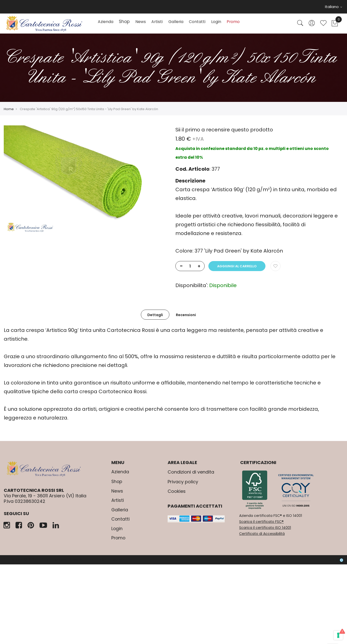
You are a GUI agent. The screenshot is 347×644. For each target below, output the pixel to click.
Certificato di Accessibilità (262, 537)
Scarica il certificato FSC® (261, 525)
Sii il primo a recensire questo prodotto (224, 133)
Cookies (177, 495)
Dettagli (155, 318)
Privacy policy (183, 485)
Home (9, 113)
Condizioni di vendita (191, 475)
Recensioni (186, 318)
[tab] (155, 318)
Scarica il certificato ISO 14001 (265, 531)
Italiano (333, 7)
